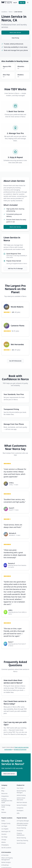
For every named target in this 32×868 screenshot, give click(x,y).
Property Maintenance (21, 834)
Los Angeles (5, 829)
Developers (20, 810)
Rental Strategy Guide (6, 806)
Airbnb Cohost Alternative (21, 799)
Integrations (5, 796)
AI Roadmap (5, 865)
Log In (15, 2)
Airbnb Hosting (21, 795)
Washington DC (6, 831)
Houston (4, 834)
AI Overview (5, 855)
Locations (4, 12)
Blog (3, 791)
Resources (4, 793)
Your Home (20, 788)
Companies (20, 808)
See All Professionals (15, 361)
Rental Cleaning (21, 838)
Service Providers (22, 805)
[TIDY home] (7, 3)
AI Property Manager (23, 821)
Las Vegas (4, 826)
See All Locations (6, 848)
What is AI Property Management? (7, 859)
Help (3, 810)
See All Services (21, 843)
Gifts (18, 813)
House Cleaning (21, 828)
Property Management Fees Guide (7, 801)
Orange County (6, 823)
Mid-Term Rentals (22, 802)
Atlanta (4, 842)
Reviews (4, 812)
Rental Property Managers (21, 792)
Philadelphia (5, 845)
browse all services (20, 749)
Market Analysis (6, 862)
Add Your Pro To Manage (15, 268)
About (3, 788)
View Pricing (15, 38)
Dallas (3, 821)
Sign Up (22, 2)
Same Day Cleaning (22, 840)
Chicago (4, 840)
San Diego (4, 837)
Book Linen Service (15, 33)
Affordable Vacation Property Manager (23, 824)
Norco (11, 12)
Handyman (20, 831)
